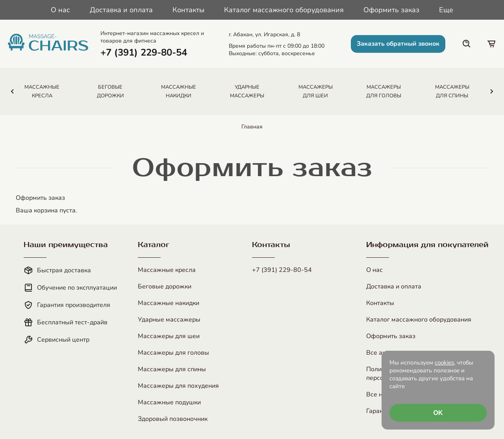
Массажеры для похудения (178, 386)
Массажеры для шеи (169, 336)
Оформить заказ (391, 10)
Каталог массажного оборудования (284, 10)
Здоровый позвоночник (173, 419)
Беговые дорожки (165, 286)
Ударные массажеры (169, 320)
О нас (60, 10)
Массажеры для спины (172, 369)
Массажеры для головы (173, 353)
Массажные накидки (169, 303)
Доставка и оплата (121, 10)
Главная (252, 127)
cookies (444, 363)
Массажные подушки (169, 402)
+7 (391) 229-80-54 (282, 270)
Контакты (188, 10)
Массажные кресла (167, 270)
